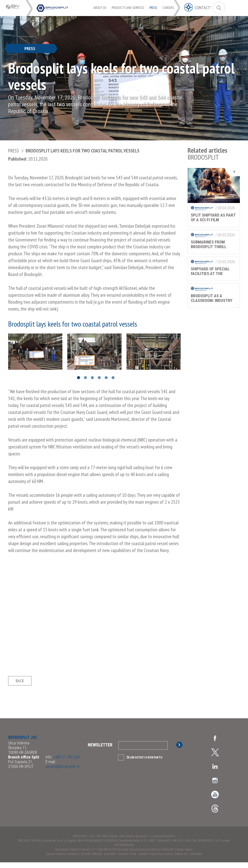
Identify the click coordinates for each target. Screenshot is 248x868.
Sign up (180, 750)
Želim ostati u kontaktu (144, 763)
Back (20, 684)
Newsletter (100, 750)
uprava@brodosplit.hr (63, 772)
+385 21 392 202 (66, 763)
